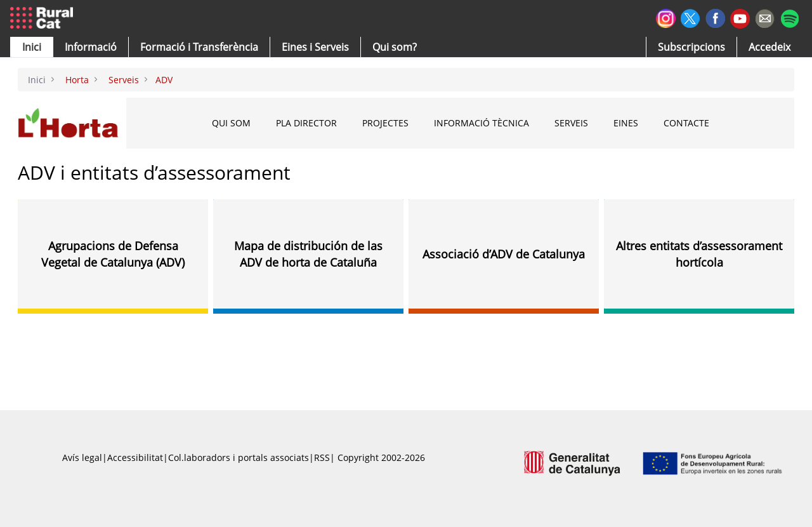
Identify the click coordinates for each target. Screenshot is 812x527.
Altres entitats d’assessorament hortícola (699, 254)
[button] (32, 47)
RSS (322, 457)
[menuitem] (199, 47)
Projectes (385, 123)
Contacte (686, 123)
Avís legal (82, 457)
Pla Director (306, 123)
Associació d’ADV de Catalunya (504, 254)
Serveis (571, 123)
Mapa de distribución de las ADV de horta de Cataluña (308, 254)
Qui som (231, 123)
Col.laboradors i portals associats (239, 457)
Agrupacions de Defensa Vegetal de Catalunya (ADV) (113, 254)
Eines (626, 123)
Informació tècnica (481, 123)
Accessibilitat (135, 457)
